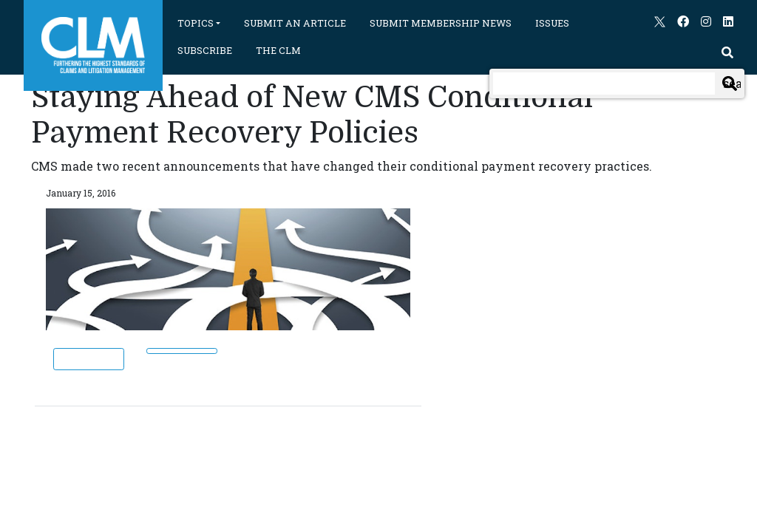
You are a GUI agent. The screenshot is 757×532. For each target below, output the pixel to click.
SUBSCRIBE (205, 50)
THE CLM (278, 50)
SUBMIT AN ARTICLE (295, 23)
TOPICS (196, 23)
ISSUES (552, 23)
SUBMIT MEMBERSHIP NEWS (441, 23)
